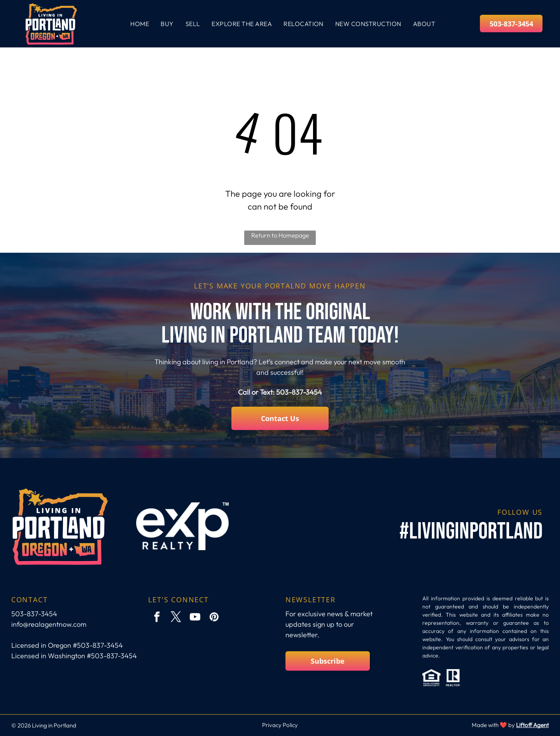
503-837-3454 (299, 392)
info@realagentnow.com (49, 624)
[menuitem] (140, 24)
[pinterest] (214, 618)
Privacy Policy (280, 725)
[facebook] (157, 618)
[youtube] (195, 618)
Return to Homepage (280, 235)
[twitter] (176, 618)
